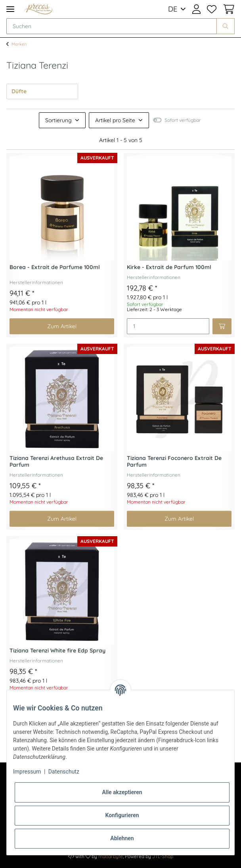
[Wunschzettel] (212, 9)
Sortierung (58, 120)
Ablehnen (122, 838)
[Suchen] (112, 26)
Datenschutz (64, 772)
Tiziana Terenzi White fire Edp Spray (57, 651)
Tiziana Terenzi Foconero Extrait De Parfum (174, 462)
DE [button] (173, 9)
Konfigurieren (122, 815)
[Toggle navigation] (10, 9)
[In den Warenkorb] (222, 326)
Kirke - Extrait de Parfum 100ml (169, 267)
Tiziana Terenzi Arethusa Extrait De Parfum (56, 462)
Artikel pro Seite (115, 120)
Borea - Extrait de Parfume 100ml (55, 267)
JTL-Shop (163, 856)
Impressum (27, 772)
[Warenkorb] (227, 9)
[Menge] (168, 326)
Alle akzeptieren (122, 792)
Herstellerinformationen (36, 282)
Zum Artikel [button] (62, 326)
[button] (196, 9)
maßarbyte (111, 856)
